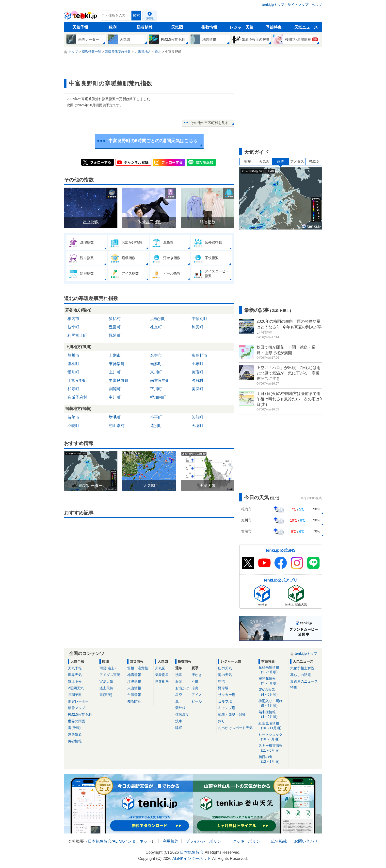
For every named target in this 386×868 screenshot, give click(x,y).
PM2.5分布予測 (80, 714)
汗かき (197, 675)
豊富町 (115, 327)
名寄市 (156, 355)
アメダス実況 (110, 675)
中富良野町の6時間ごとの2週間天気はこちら (153, 141)
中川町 (115, 397)
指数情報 (209, 27)
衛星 (248, 161)
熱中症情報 (273, 715)
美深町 (197, 389)
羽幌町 (73, 426)
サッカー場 (227, 695)
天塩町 (197, 426)
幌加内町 (158, 397)
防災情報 (145, 27)
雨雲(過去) (107, 668)
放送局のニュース (304, 681)
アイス (197, 695)
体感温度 (182, 714)
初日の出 (273, 759)
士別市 (115, 355)
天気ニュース (306, 27)
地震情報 (134, 675)
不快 (195, 681)
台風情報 (134, 695)
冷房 (195, 688)
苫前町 (197, 417)
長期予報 (75, 695)
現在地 (150, 18)
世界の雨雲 (77, 721)
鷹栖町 (73, 364)
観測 (113, 27)
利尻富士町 (77, 335)
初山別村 (117, 426)
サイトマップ (298, 5)
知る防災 (134, 701)
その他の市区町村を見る (209, 123)
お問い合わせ (306, 841)
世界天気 (75, 675)
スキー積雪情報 (273, 748)
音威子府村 (77, 397)
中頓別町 (199, 319)
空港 (222, 681)
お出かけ (182, 688)
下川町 (156, 389)
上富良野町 (77, 381)
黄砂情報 (75, 741)
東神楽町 (117, 364)
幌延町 (115, 335)
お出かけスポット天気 (235, 728)
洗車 (179, 721)
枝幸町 (73, 327)
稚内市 (73, 319)
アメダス (297, 161)
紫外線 (180, 708)
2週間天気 (76, 688)
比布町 (197, 364)
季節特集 (274, 27)
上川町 (115, 372)
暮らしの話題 (301, 675)
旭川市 (73, 355)
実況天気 (106, 681)
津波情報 (134, 681)
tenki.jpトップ (273, 5)
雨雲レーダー (78, 701)
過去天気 (106, 688)
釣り (222, 721)
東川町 (156, 372)
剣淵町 (115, 389)
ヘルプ (317, 5)
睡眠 (179, 728)
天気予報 (80, 27)
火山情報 (134, 688)
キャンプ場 (227, 708)
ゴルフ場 (225, 701)
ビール (197, 701)
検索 (136, 15)
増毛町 (115, 417)
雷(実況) (106, 695)
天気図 (177, 27)
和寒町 (73, 389)
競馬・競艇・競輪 (232, 714)
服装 (179, 681)
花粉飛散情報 (273, 670)
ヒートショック (273, 737)
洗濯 (179, 675)
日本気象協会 (100, 841)
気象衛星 (162, 675)
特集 (294, 687)
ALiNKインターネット (132, 841)
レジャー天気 (241, 27)
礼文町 (156, 327)
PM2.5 (314, 161)
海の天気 (225, 675)
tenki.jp (81, 17)
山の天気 (225, 668)
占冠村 (197, 381)
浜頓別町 (158, 319)
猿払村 (115, 319)
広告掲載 (279, 841)
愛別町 (73, 372)
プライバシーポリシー (205, 841)
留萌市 (73, 417)
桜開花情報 (273, 681)
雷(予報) (74, 728)
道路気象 (75, 734)
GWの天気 (273, 692)
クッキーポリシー (248, 841)
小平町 (156, 417)
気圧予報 (75, 681)
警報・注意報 (138, 668)
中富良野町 (119, 381)
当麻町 (156, 364)
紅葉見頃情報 (273, 726)
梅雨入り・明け (273, 703)
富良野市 (199, 355)
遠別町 (156, 426)
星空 (179, 695)
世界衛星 (162, 681)
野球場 (223, 688)
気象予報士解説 (302, 668)
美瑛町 (197, 372)
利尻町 (197, 327)
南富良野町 (160, 381)
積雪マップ (77, 708)
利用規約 (171, 841)
